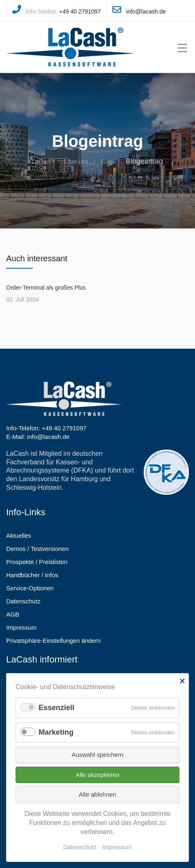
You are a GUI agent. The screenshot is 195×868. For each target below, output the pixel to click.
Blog (107, 162)
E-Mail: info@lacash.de (38, 437)
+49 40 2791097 (80, 11)
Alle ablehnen (97, 794)
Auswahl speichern (98, 755)
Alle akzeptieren (97, 775)
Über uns (77, 162)
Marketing (56, 732)
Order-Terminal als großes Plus (46, 288)
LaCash (42, 162)
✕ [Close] (182, 681)
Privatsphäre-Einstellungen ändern (53, 641)
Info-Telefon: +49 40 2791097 (46, 428)
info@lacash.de (146, 11)
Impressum (117, 847)
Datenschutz (80, 847)
